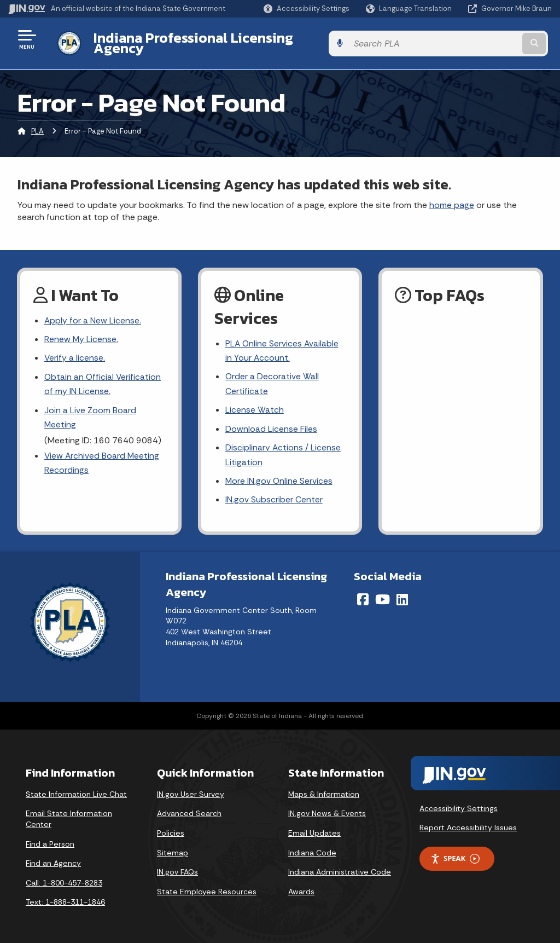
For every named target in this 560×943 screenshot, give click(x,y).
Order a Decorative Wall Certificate (272, 377)
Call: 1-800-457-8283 (64, 878)
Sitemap (173, 848)
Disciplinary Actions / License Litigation (283, 449)
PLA (37, 123)
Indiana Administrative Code (340, 868)
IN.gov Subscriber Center (274, 496)
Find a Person (50, 840)
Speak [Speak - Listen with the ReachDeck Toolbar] (455, 854)
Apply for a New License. (93, 312)
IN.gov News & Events (327, 809)
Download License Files (271, 423)
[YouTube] (383, 595)
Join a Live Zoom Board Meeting (90, 412)
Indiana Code (312, 848)
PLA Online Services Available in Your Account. (283, 343)
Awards (301, 887)
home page (452, 196)
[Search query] (491, 39)
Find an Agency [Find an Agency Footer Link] (53, 859)
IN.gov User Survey (191, 790)
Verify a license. (75, 351)
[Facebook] (363, 595)
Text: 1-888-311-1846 (65, 898)
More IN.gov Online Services (279, 476)
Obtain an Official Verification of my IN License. (103, 378)
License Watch (255, 404)
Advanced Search (189, 809)
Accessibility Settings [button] (459, 804)
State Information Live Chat (76, 790)
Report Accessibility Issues (468, 824)
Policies (171, 829)
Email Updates (314, 829)
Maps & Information (324, 790)
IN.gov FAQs (177, 868)
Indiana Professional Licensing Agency (215, 39)
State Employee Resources (207, 887)
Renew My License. (81, 331)
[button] (307, 8)
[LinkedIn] (402, 595)
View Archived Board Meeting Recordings (103, 458)
